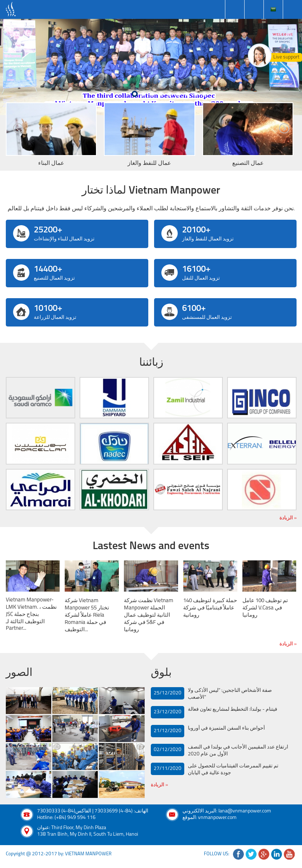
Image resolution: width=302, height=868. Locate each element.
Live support (286, 57)
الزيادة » (288, 518)
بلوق (161, 673)
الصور (19, 673)
